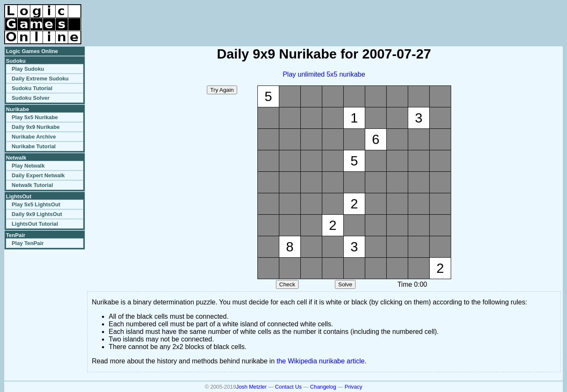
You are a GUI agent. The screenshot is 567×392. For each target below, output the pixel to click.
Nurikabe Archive (34, 137)
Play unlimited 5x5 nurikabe (324, 74)
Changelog (323, 387)
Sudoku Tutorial (32, 88)
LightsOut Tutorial (35, 224)
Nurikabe (17, 109)
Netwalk (16, 158)
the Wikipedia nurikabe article (321, 361)
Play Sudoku (28, 69)
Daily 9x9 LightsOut (37, 214)
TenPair (16, 235)
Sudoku (16, 61)
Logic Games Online (32, 51)
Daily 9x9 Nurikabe (36, 127)
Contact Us (288, 387)
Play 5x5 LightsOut (36, 204)
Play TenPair (28, 243)
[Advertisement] (464, 17)
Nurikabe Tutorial (34, 146)
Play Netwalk (28, 166)
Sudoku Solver (31, 98)
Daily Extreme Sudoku (40, 79)
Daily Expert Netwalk (38, 175)
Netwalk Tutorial (32, 185)
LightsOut (19, 196)
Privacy (353, 387)
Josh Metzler (251, 387)
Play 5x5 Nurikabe (35, 117)
